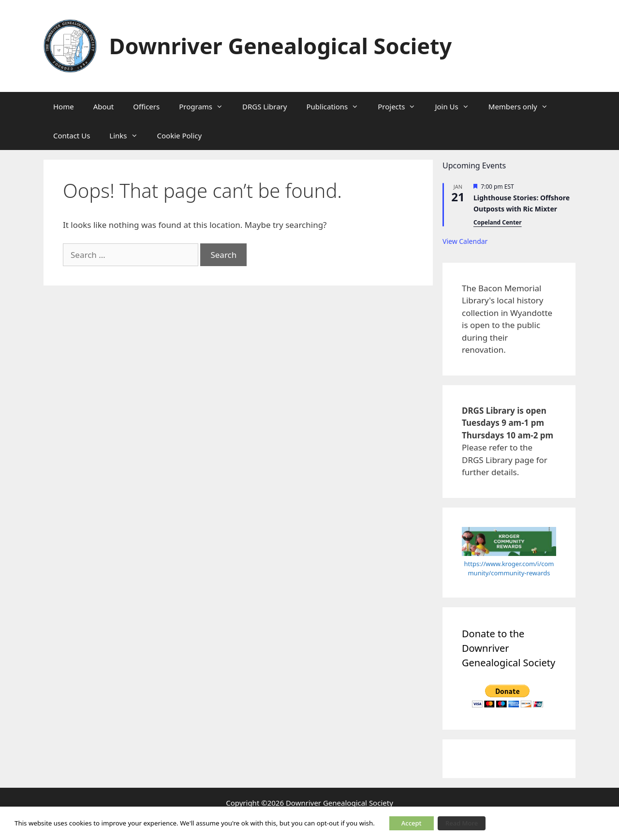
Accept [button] (412, 823)
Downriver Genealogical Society (281, 46)
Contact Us (72, 135)
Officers (146, 106)
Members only (523, 106)
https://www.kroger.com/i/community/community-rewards (509, 569)
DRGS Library (265, 106)
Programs (206, 106)
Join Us (457, 106)
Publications (337, 106)
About (104, 106)
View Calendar (465, 241)
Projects (401, 106)
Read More (462, 823)
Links (128, 135)
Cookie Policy (180, 135)
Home (64, 106)
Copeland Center (498, 222)
